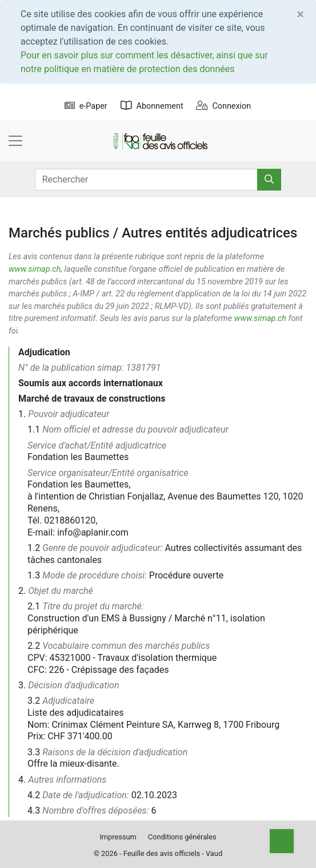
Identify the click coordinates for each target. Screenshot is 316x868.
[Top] (282, 841)
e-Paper (86, 106)
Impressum (118, 837)
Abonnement (152, 106)
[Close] (300, 14)
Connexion (223, 106)
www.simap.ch (35, 269)
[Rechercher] (269, 180)
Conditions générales (182, 837)
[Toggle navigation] (15, 141)
